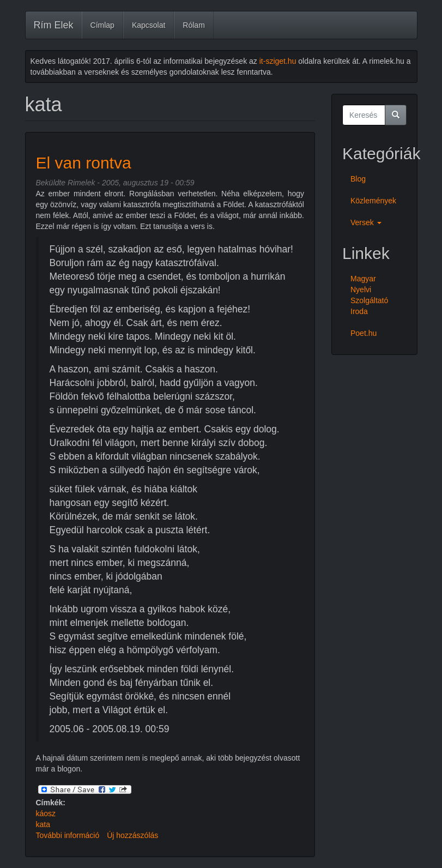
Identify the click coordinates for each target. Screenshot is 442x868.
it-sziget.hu (278, 61)
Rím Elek (54, 25)
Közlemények (373, 201)
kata (43, 824)
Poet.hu (364, 333)
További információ (68, 835)
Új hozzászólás (132, 835)
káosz (46, 813)
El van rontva (84, 163)
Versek (366, 222)
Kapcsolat (149, 25)
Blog (358, 179)
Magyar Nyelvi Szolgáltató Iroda (369, 295)
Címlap (102, 25)
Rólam (193, 25)
